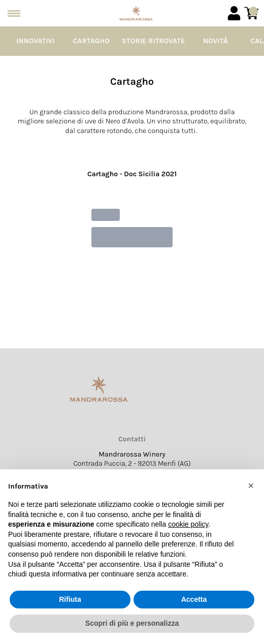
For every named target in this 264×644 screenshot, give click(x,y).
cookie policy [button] (188, 524)
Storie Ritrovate (154, 41)
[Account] (234, 13)
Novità (216, 41)
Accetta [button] (194, 599)
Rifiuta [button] (70, 599)
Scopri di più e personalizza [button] (132, 623)
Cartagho (91, 41)
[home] (136, 13)
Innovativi (36, 41)
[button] (251, 486)
